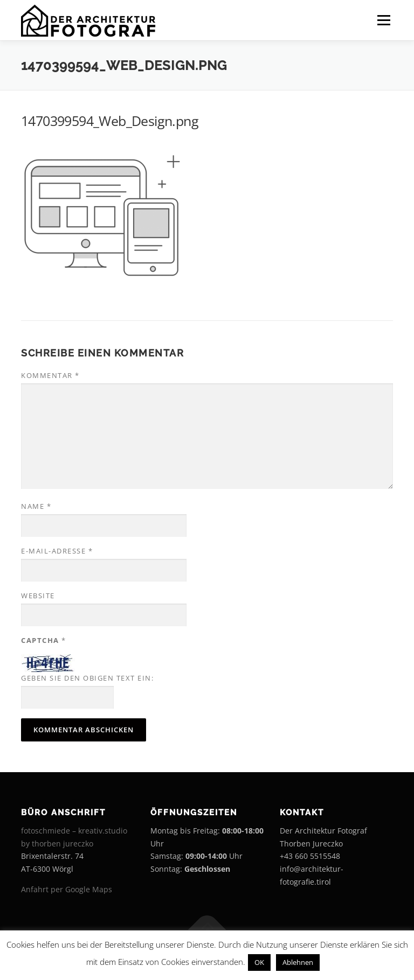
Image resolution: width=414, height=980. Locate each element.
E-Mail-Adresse (57, 551)
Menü (384, 20)
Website (38, 596)
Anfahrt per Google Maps (67, 889)
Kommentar (50, 375)
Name (36, 506)
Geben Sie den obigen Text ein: (87, 678)
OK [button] (259, 962)
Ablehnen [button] (298, 962)
